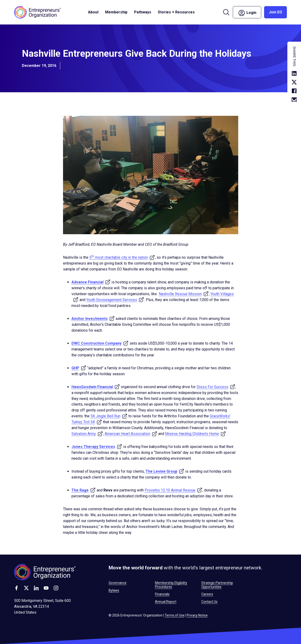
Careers (207, 594)
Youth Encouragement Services (115, 300)
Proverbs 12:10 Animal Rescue (174, 490)
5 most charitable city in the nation (122, 257)
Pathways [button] (143, 12)
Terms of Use (175, 615)
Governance (118, 583)
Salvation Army (87, 434)
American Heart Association (131, 434)
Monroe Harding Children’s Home (196, 434)
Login (247, 13)
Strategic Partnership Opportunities (217, 585)
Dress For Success (216, 387)
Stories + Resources (176, 12)
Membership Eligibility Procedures (171, 585)
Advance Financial (91, 282)
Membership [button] (116, 12)
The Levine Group (165, 471)
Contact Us (209, 602)
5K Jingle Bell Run (109, 416)
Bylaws (114, 590)
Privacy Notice (197, 615)
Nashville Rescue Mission (184, 294)
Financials (162, 594)
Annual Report (166, 602)
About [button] (93, 12)
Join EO (275, 12)
